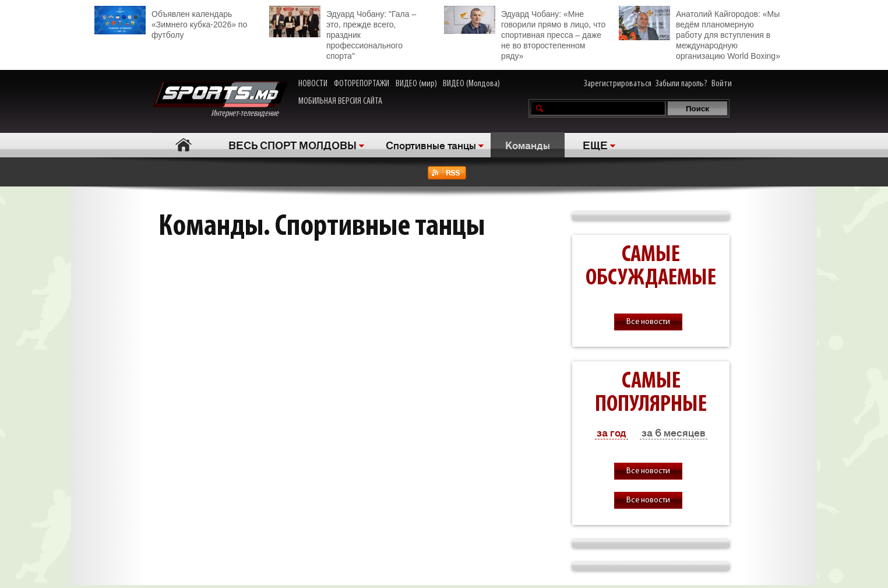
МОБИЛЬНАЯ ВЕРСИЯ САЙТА (340, 101)
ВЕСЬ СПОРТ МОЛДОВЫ (293, 145)
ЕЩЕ (595, 145)
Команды (528, 145)
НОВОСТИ (313, 84)
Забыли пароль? (681, 84)
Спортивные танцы (431, 145)
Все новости (648, 322)
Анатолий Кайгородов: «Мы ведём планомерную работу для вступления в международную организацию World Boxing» (700, 33)
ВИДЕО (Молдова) (471, 84)
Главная (183, 145)
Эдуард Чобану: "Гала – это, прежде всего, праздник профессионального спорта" (343, 33)
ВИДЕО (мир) (416, 84)
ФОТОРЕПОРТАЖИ (362, 84)
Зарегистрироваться (618, 84)
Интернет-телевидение (220, 100)
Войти (722, 84)
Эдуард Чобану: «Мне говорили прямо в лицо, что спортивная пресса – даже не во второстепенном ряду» (525, 33)
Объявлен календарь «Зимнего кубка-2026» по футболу (171, 23)
